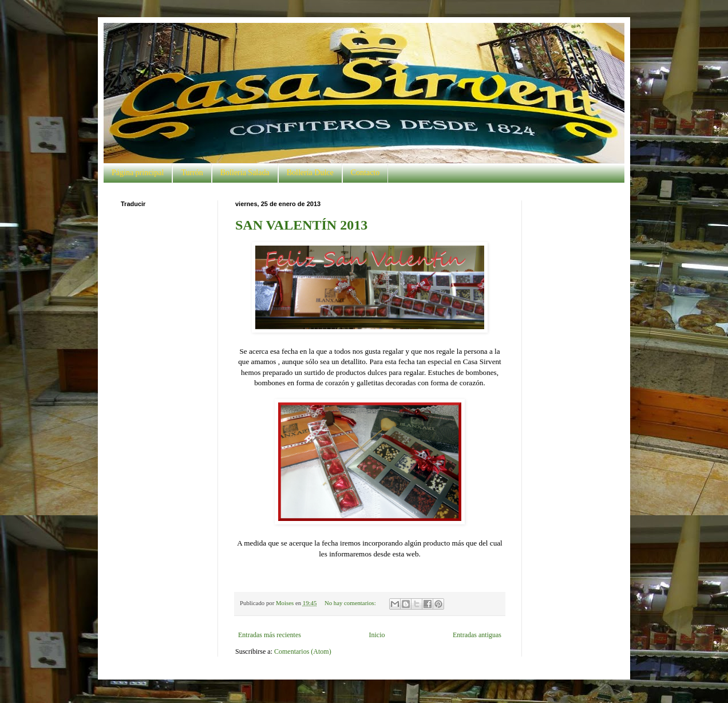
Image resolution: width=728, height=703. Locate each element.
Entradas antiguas (477, 635)
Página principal (138, 173)
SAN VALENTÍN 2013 (301, 225)
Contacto (365, 173)
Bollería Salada (245, 173)
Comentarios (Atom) (303, 651)
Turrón (192, 173)
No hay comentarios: (351, 603)
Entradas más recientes (270, 635)
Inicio (377, 635)
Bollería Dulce (310, 173)
